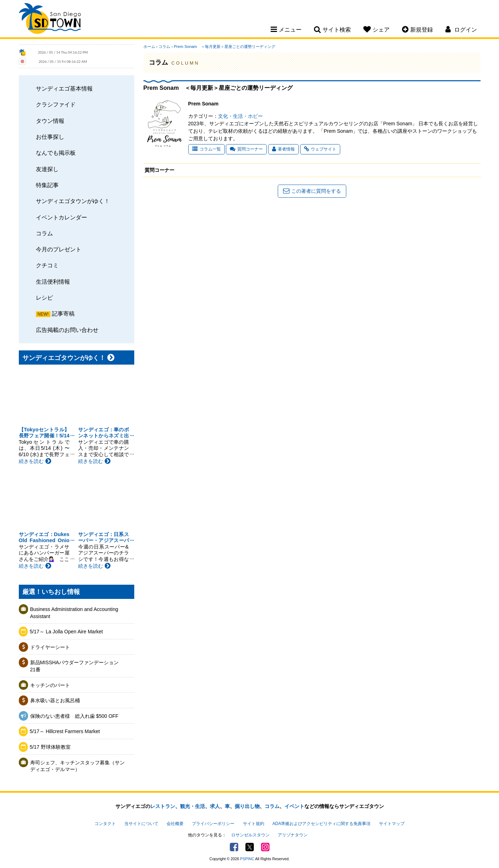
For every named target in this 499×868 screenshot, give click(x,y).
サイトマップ (392, 824)
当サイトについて (141, 824)
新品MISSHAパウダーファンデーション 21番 (77, 666)
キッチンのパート (50, 685)
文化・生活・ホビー (240, 116)
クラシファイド (56, 104)
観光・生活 (192, 806)
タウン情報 (50, 121)
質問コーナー (246, 149)
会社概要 (175, 824)
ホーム (149, 47)
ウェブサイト (320, 149)
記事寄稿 (63, 313)
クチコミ (47, 265)
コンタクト (105, 824)
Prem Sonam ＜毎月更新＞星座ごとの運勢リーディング (224, 47)
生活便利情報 (53, 282)
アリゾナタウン (293, 835)
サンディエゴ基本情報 (64, 88)
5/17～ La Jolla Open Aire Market (66, 632)
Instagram (265, 847)
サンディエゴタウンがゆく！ (73, 201)
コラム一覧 (207, 149)
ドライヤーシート (50, 647)
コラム (44, 233)
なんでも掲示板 (56, 153)
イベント (294, 806)
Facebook (234, 847)
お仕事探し (50, 137)
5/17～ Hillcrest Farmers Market (65, 731)
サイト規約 (254, 824)
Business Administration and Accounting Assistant (74, 613)
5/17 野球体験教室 (50, 747)
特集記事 (47, 185)
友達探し (47, 169)
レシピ (44, 297)
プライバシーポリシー (213, 824)
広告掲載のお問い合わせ (67, 330)
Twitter (250, 847)
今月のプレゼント (59, 249)
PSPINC (247, 859)
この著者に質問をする (312, 191)
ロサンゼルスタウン (250, 835)
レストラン (163, 806)
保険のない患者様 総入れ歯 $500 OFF (74, 716)
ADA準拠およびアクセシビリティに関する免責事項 (321, 824)
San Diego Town (50, 20)
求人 (215, 806)
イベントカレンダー (61, 217)
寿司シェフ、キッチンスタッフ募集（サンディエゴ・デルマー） (77, 766)
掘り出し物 (247, 806)
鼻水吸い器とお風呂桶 (55, 700)
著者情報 (283, 149)
